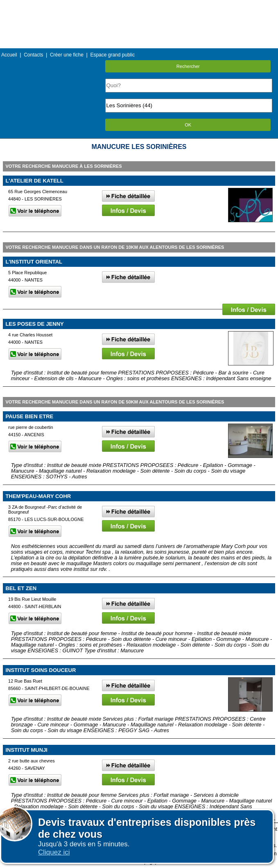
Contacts (33, 55)
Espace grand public (112, 55)
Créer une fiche (67, 55)
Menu (139, 6)
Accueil (9, 55)
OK (188, 125)
